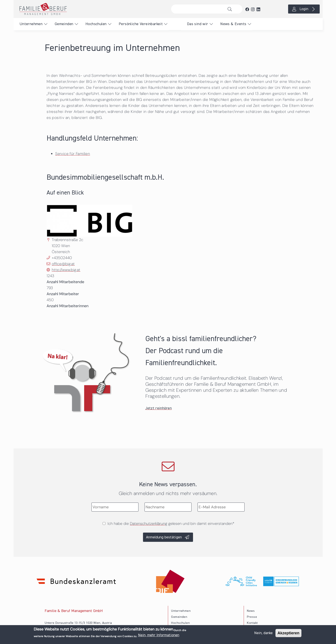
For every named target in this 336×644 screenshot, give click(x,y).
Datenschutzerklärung (149, 524)
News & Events (233, 24)
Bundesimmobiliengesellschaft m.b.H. (105, 178)
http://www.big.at (66, 270)
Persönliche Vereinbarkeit (141, 24)
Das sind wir (198, 24)
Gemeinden (64, 24)
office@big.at (63, 264)
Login (304, 9)
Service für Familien (73, 154)
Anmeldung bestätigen (164, 537)
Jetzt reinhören (159, 408)
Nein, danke (263, 633)
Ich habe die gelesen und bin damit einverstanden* (171, 524)
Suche (231, 9)
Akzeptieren (288, 633)
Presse (252, 617)
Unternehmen (31, 24)
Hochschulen (96, 24)
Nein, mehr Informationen (159, 635)
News (251, 611)
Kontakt (252, 623)
